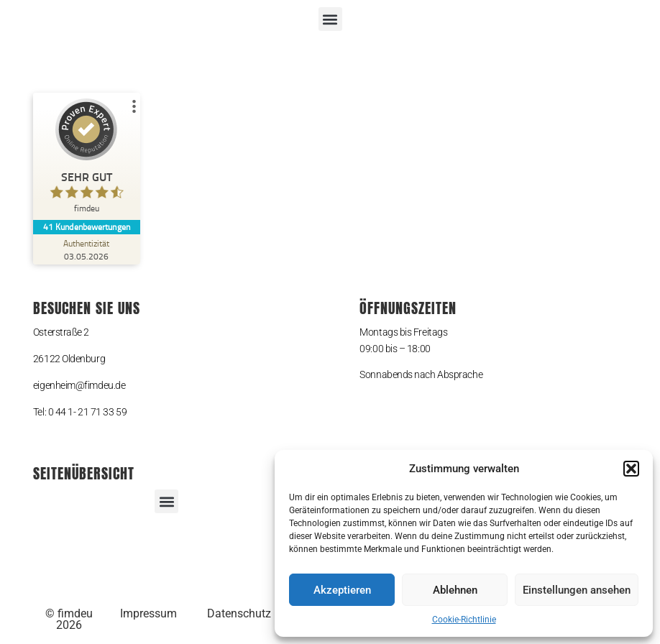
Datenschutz (239, 613)
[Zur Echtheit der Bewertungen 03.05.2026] (87, 249)
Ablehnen (455, 590)
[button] (631, 469)
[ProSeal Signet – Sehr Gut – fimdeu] (87, 159)
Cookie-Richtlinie (464, 620)
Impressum (148, 613)
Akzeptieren (342, 590)
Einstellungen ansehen (577, 590)
